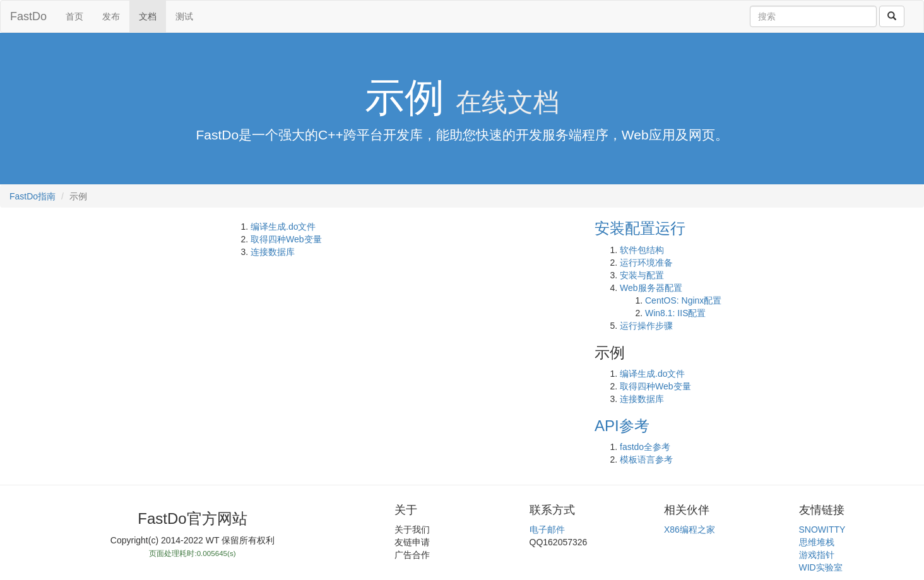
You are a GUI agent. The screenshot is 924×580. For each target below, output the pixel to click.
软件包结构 (642, 250)
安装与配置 (642, 275)
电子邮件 (547, 530)
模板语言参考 (646, 459)
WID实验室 (821, 567)
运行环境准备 (646, 263)
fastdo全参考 (645, 447)
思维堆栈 (817, 542)
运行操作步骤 (646, 326)
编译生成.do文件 (283, 227)
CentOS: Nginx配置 (683, 300)
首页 (74, 16)
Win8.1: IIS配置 (675, 313)
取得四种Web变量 (286, 239)
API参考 (622, 426)
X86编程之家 (690, 530)
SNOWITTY (822, 530)
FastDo (28, 16)
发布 (111, 16)
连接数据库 (273, 252)
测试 (184, 16)
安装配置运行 (640, 228)
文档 (148, 16)
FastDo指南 (33, 196)
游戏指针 (817, 555)
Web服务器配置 (651, 288)
